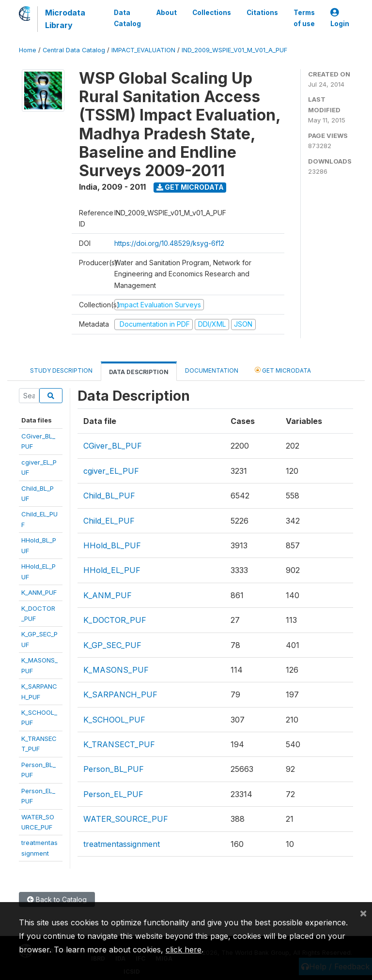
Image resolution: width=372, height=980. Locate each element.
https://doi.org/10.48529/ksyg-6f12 (169, 243)
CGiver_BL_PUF (113, 446)
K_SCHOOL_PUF (114, 720)
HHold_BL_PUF (112, 545)
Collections (212, 13)
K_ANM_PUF (39, 592)
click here (184, 950)
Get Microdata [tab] (283, 370)
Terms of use (304, 18)
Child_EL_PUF (109, 521)
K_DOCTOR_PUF (115, 620)
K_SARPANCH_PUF (120, 694)
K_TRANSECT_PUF (119, 744)
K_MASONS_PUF (116, 670)
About (167, 13)
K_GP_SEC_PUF (112, 645)
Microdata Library (65, 19)
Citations (262, 13)
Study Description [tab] (61, 370)
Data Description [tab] (139, 372)
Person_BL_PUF (114, 769)
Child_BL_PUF (109, 496)
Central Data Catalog (74, 50)
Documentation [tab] (212, 370)
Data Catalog (127, 18)
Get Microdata (190, 187)
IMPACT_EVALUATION (143, 50)
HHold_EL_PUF (112, 570)
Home (28, 50)
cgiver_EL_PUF (111, 471)
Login (340, 18)
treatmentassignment (122, 844)
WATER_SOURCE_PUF (126, 819)
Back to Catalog (57, 899)
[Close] (363, 913)
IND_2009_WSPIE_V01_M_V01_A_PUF (234, 50)
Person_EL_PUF (113, 794)
